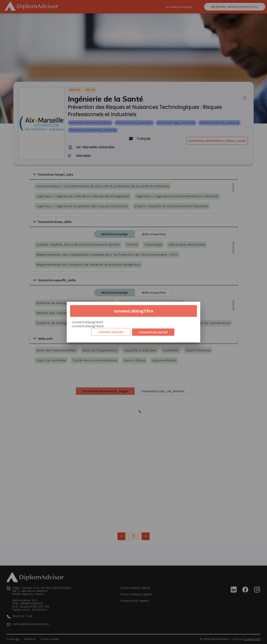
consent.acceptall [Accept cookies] (153, 332)
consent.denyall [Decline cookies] (111, 332)
